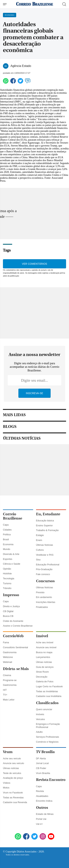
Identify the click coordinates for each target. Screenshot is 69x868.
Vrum (8, 752)
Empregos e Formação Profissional (48, 726)
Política (7, 534)
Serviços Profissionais (48, 737)
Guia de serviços (45, 667)
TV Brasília (45, 752)
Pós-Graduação (44, 569)
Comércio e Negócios (47, 742)
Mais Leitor (9, 700)
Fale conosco (43, 574)
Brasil (6, 539)
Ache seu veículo (12, 758)
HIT (5, 690)
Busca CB (8, 616)
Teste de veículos (12, 773)
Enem (39, 540)
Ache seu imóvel (45, 642)
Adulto (39, 732)
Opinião (7, 569)
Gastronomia (10, 652)
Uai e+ (39, 824)
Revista (40, 791)
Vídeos (7, 783)
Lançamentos (43, 657)
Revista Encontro (51, 780)
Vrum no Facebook (13, 793)
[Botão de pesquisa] (64, 4)
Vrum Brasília (43, 773)
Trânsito (7, 588)
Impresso (11, 595)
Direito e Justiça (11, 606)
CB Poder (41, 768)
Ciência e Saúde (12, 564)
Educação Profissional (48, 565)
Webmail (8, 662)
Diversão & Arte (11, 554)
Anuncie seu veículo (14, 763)
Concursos (45, 581)
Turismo (7, 583)
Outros (42, 808)
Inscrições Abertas (46, 602)
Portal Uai (41, 819)
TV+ (5, 695)
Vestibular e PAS (45, 555)
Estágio (40, 535)
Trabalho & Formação (47, 530)
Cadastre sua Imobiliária (49, 696)
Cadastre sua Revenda (15, 802)
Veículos (40, 719)
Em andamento (44, 597)
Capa (6, 525)
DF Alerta (41, 758)
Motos (6, 788)
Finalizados (42, 607)
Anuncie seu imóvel (46, 647)
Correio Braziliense (13, 516)
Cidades (7, 530)
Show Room (43, 672)
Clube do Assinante (13, 621)
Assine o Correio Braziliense (18, 626)
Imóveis (40, 714)
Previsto (40, 592)
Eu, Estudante (48, 514)
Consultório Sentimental (15, 647)
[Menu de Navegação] (5, 4)
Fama (6, 642)
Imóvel (42, 636)
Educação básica (45, 521)
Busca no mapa (44, 652)
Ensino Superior (44, 525)
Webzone (8, 657)
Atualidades (42, 796)
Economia (8, 544)
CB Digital (8, 611)
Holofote (7, 574)
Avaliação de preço (13, 778)
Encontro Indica (44, 801)
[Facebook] (26, 837)
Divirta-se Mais (16, 669)
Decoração (42, 677)
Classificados (47, 703)
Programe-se (10, 680)
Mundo (7, 549)
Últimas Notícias (45, 545)
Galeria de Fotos (45, 681)
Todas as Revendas (13, 798)
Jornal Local (42, 763)
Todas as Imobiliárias (47, 691)
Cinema (7, 675)
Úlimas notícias (44, 662)
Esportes (8, 559)
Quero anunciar (44, 709)
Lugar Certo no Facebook (49, 686)
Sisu (38, 560)
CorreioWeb (13, 636)
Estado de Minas (45, 814)
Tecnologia (9, 578)
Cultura (40, 550)
